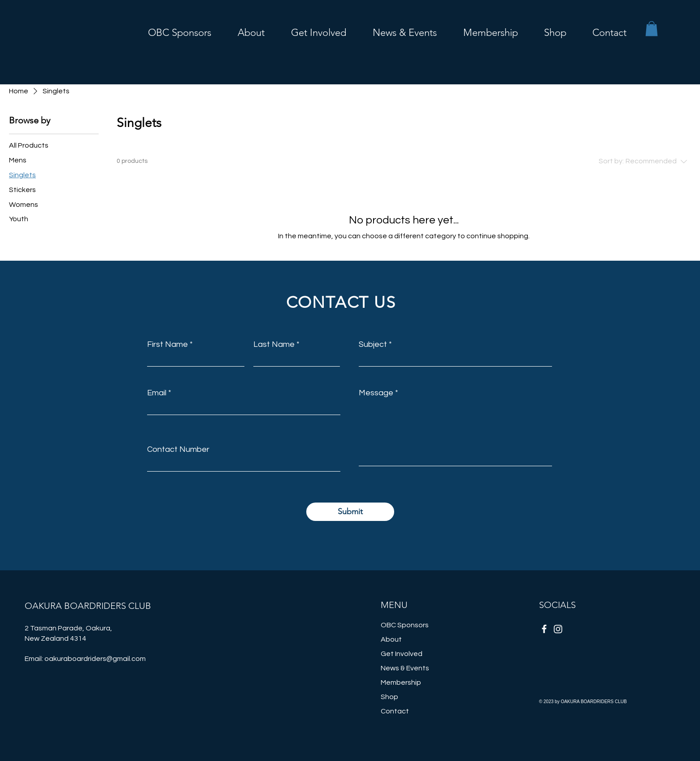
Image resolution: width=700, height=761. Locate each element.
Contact (395, 711)
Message (376, 393)
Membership (401, 682)
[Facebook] (544, 629)
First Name (167, 345)
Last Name (274, 345)
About (391, 639)
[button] (312, 31)
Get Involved (402, 654)
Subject (373, 345)
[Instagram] (558, 629)
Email (157, 393)
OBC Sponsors (405, 625)
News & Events (405, 668)
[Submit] (350, 512)
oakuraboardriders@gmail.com (95, 659)
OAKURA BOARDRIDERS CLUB (88, 606)
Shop (389, 697)
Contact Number (178, 450)
